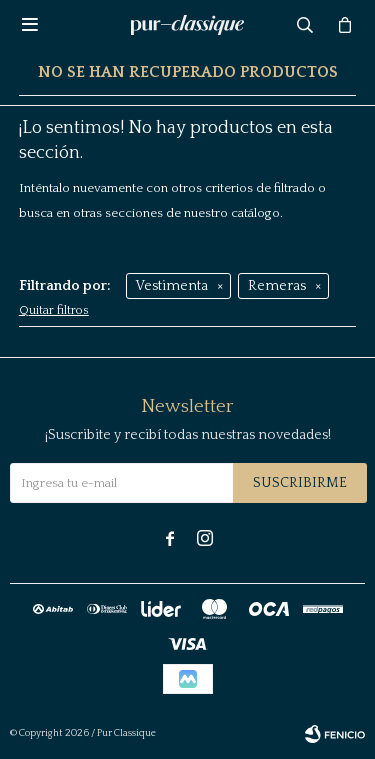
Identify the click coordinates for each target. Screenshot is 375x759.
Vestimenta (172, 286)
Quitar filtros (54, 310)
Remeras (277, 286)
